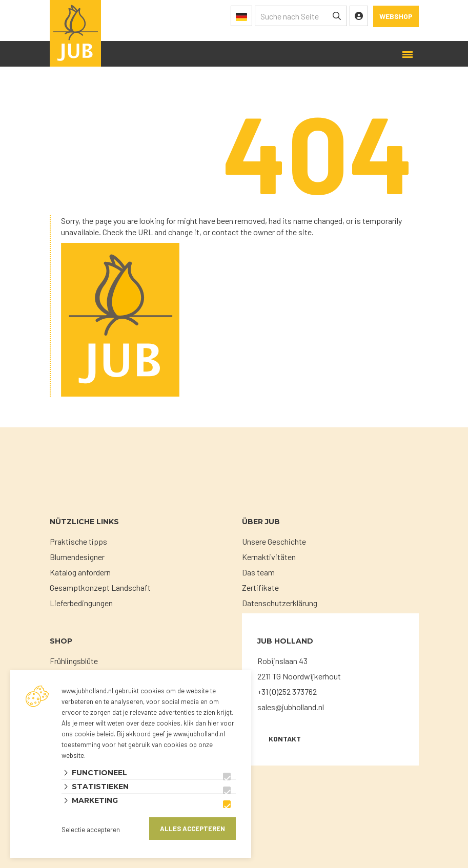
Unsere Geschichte (274, 541)
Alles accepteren (192, 829)
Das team (258, 572)
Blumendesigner (77, 557)
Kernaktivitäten (269, 557)
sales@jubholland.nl (291, 707)
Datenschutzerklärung (280, 603)
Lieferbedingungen (81, 603)
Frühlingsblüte (74, 661)
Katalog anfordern (80, 572)
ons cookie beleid (88, 734)
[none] (337, 16)
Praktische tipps (78, 541)
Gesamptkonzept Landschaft (100, 587)
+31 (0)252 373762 (287, 691)
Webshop (396, 16)
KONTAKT (285, 739)
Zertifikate (260, 587)
